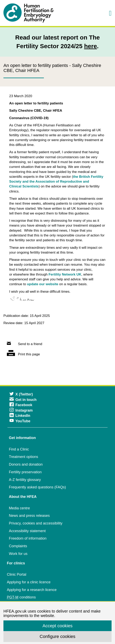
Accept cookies (58, 626)
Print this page (23, 354)
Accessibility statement (27, 531)
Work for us (18, 554)
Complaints (18, 546)
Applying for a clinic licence (29, 582)
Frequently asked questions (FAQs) (37, 487)
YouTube (20, 421)
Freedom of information (28, 538)
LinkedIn (20, 416)
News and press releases (29, 516)
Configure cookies (58, 636)
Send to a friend (25, 344)
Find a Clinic (19, 449)
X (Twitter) (21, 394)
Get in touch (23, 400)
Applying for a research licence (32, 590)
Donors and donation (26, 464)
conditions (21, 597)
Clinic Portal (17, 574)
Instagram (21, 410)
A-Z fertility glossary (25, 480)
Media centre (19, 508)
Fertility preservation (25, 472)
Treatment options (23, 457)
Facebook (21, 405)
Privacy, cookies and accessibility (36, 523)
